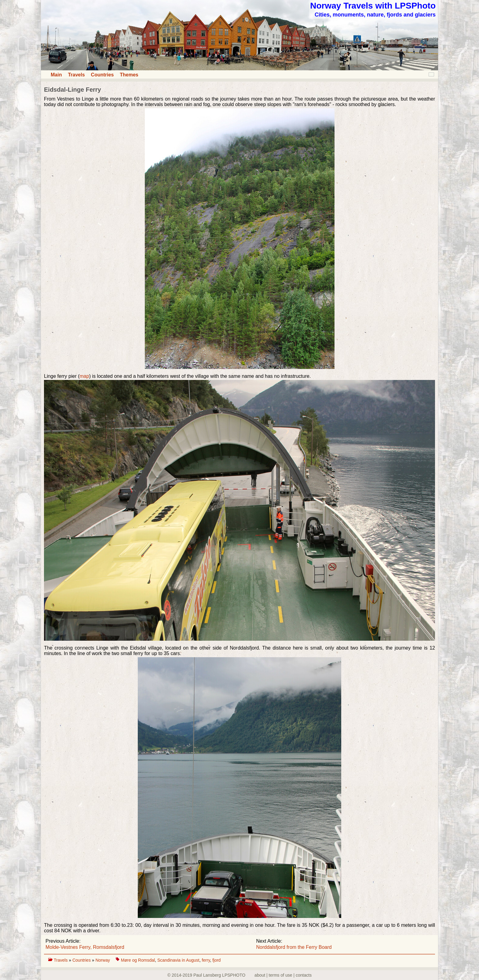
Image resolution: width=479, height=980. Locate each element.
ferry (206, 960)
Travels (76, 75)
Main (56, 75)
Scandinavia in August (178, 960)
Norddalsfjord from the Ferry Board (294, 947)
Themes (129, 75)
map (84, 376)
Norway (103, 960)
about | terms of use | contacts (283, 975)
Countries (102, 75)
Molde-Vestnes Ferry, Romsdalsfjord (85, 947)
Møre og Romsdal (138, 960)
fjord (216, 960)
